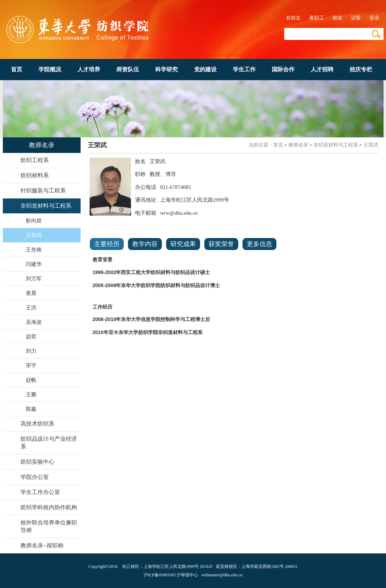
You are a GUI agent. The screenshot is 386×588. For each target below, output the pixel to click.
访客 (356, 18)
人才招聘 (322, 69)
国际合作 (283, 69)
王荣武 (371, 145)
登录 (374, 18)
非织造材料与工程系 (336, 145)
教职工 (317, 18)
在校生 (293, 18)
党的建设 (205, 69)
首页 (17, 69)
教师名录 (298, 145)
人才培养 (89, 69)
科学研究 (166, 69)
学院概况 (50, 69)
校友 (338, 18)
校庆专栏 (361, 69)
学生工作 (244, 69)
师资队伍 (128, 69)
